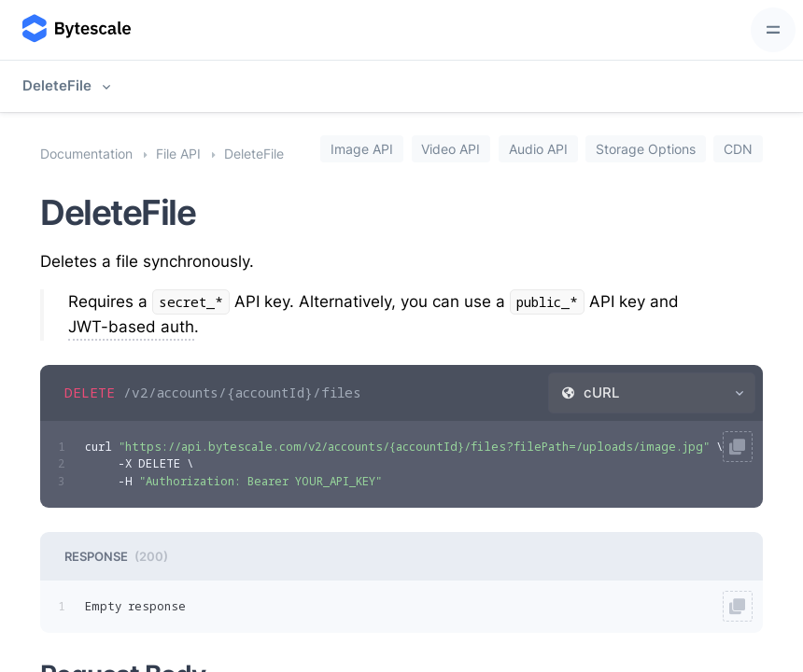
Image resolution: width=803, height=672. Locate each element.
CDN (738, 148)
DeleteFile (57, 85)
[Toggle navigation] (773, 30)
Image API (362, 148)
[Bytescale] (75, 30)
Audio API (538, 148)
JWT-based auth (131, 327)
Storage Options (646, 148)
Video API (451, 148)
